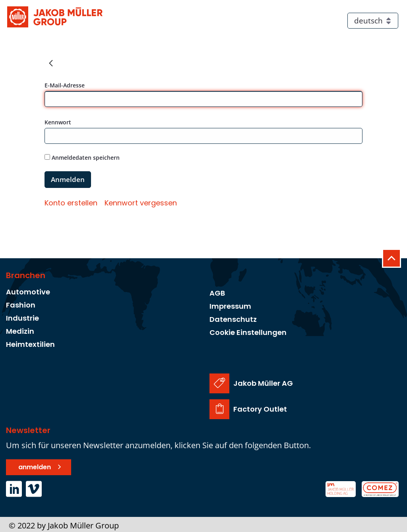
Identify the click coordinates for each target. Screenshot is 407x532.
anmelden (35, 465)
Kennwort (58, 122)
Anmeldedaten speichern (82, 158)
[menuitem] (71, 203)
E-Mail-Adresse (65, 85)
